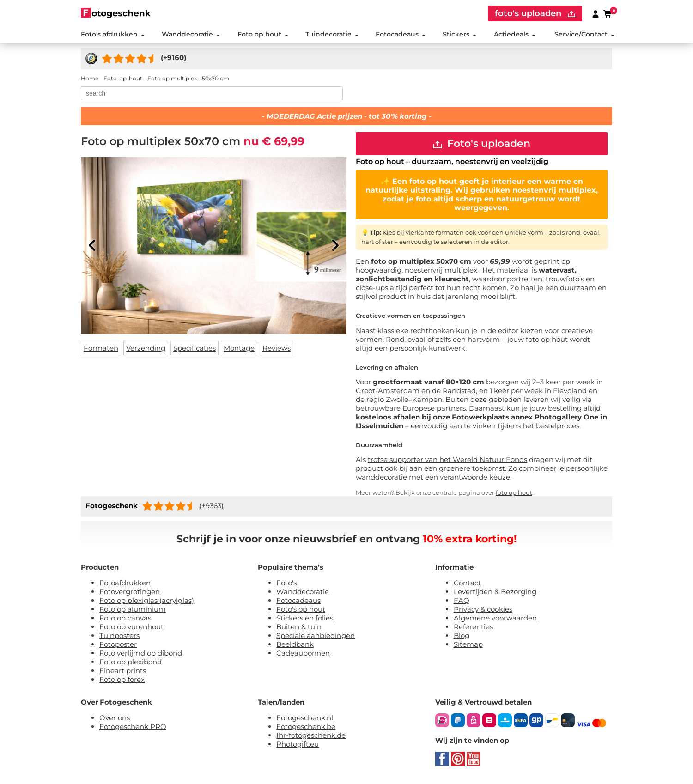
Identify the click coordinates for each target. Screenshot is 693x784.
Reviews (277, 348)
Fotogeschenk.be (306, 726)
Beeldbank (295, 644)
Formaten (101, 348)
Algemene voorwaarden (495, 618)
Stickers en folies (305, 618)
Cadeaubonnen (303, 653)
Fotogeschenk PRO (133, 726)
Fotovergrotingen (130, 592)
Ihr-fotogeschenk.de (311, 735)
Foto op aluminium (133, 609)
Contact (467, 583)
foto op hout (514, 492)
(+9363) (211, 506)
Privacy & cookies (483, 609)
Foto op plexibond (131, 662)
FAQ (462, 600)
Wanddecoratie (191, 34)
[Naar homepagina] (116, 13)
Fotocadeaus (401, 34)
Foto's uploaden (482, 143)
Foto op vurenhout (131, 627)
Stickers (459, 34)
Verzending (146, 348)
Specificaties (195, 348)
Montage (239, 348)
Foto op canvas (125, 618)
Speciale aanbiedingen (316, 635)
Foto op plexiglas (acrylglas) (147, 600)
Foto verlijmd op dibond (141, 653)
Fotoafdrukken (125, 583)
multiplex (461, 270)
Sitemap (468, 644)
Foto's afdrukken (113, 34)
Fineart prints (123, 671)
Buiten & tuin (299, 627)
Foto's (286, 583)
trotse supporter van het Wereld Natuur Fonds (447, 459)
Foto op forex (122, 679)
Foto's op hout (301, 609)
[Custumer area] (596, 13)
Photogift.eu (298, 744)
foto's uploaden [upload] (535, 13)
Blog (462, 635)
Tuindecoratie (332, 34)
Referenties (473, 627)
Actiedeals (515, 34)
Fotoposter (118, 644)
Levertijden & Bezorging (495, 592)
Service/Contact (584, 34)
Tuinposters (119, 635)
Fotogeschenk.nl (305, 718)
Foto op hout (263, 34)
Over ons (115, 718)
